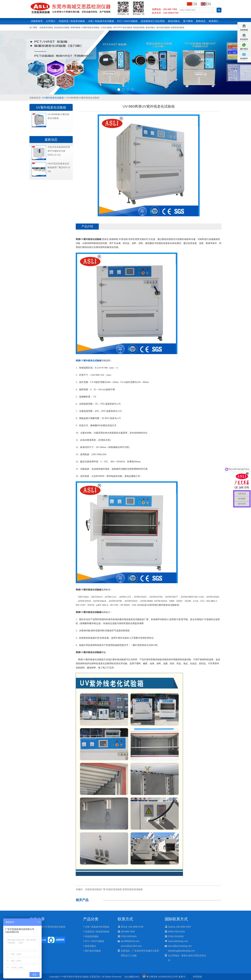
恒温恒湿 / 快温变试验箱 (72, 21)
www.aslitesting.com (178, 941)
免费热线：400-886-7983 (164, 9)
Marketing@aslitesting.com (181, 951)
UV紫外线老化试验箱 (90, 27)
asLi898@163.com (130, 941)
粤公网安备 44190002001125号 (160, 977)
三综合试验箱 (106, 27)
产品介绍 (87, 226)
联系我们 (214, 21)
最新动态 (51, 140)
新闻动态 (201, 21)
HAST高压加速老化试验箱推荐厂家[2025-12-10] (59, 167)
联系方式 (125, 919)
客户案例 (188, 21)
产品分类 (91, 919)
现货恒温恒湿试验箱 (133, 889)
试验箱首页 (37, 21)
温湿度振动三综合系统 (153, 21)
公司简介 (51, 21)
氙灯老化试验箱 (163, 27)
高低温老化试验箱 (62, 27)
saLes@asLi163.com (131, 946)
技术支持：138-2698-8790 (165, 13)
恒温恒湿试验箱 (178, 27)
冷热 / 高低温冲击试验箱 (101, 21)
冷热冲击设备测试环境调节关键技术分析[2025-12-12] (59, 151)
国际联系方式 (176, 919)
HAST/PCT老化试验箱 (122, 27)
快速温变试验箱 (46, 27)
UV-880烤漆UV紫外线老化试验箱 (58, 116)
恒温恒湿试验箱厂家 (95, 889)
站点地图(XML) (132, 977)
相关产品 (82, 900)
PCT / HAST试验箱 (127, 21)
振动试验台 (174, 21)
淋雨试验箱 (75, 27)
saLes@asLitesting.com (180, 946)
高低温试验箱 (139, 27)
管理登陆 (197, 977)
